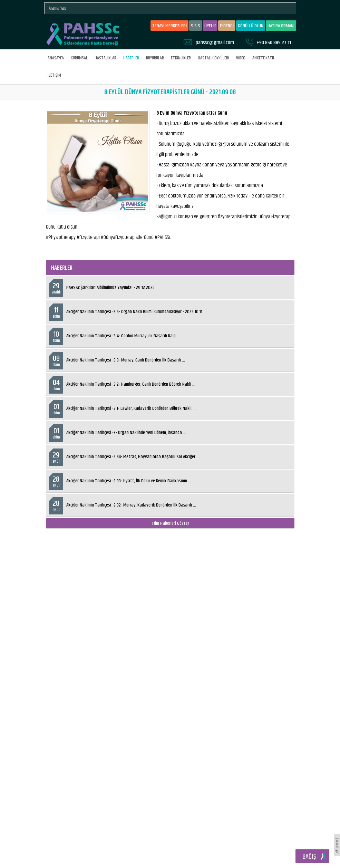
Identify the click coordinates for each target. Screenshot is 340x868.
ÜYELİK (210, 26)
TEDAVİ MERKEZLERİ (169, 26)
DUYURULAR (155, 58)
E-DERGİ (227, 26)
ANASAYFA (56, 58)
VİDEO (241, 58)
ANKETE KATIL (264, 58)
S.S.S (196, 26)
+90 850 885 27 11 (274, 43)
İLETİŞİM (54, 75)
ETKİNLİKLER (181, 58)
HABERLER (131, 58)
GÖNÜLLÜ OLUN (251, 26)
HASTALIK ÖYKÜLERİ (213, 58)
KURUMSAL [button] (79, 58)
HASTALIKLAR (105, 58)
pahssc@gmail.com (215, 43)
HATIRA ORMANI (281, 26)
